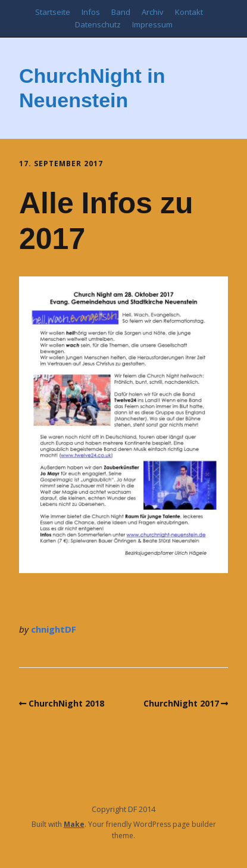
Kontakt (189, 12)
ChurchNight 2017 (181, 703)
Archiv (153, 12)
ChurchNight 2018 (66, 703)
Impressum (152, 24)
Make (74, 824)
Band (121, 12)
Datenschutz (98, 24)
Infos (91, 12)
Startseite (53, 12)
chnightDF (54, 629)
